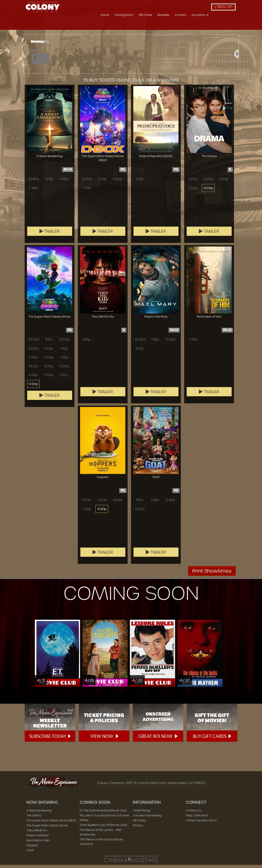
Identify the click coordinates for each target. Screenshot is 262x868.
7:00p (193, 191)
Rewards (188, 25)
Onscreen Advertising (147, 819)
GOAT (30, 853)
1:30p (155, 503)
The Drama (34, 819)
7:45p (33, 191)
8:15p (64, 378)
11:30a (193, 182)
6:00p (64, 369)
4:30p (224, 182)
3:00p (49, 360)
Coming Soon (149, 25)
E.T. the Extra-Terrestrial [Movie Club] (103, 814)
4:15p (64, 360)
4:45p (64, 182)
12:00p (87, 182)
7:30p (86, 191)
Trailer (50, 234)
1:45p (49, 182)
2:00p (208, 182)
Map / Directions (197, 819)
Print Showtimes (212, 574)
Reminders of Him (38, 843)
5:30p (49, 369)
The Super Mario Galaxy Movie (47, 829)
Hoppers (32, 848)
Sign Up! (223, 7)
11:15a (49, 342)
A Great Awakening (39, 814)
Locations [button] (225, 25)
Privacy (138, 829)
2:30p (102, 182)
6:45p (33, 378)
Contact (205, 25)
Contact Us (194, 814)
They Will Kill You (37, 833)
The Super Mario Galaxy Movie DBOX (51, 824)
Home (130, 25)
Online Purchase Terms (201, 824)
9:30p (33, 387)
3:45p (170, 503)
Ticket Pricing (142, 814)
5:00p (117, 182)
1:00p (49, 352)
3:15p (140, 182)
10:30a (34, 342)
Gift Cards (170, 25)
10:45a (34, 182)
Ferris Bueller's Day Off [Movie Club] (103, 828)
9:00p (208, 191)
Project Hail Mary (38, 838)
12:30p (34, 352)
